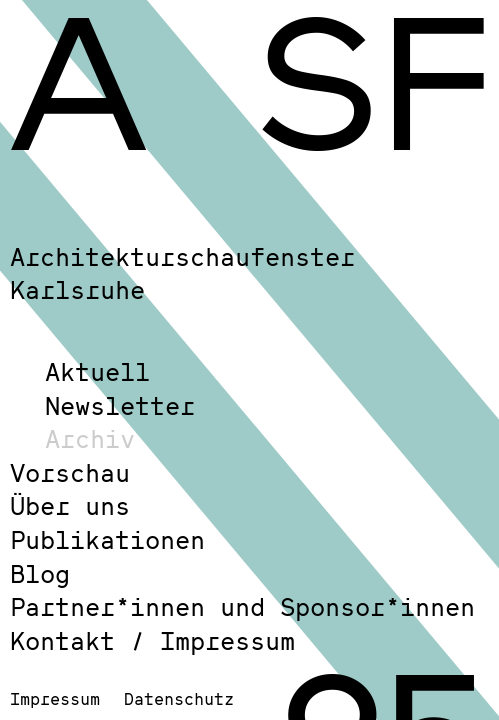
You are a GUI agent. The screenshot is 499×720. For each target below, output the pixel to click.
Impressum (55, 698)
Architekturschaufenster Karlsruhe (182, 273)
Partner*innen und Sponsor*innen (242, 606)
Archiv (90, 438)
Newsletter (120, 405)
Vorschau (70, 472)
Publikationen (107, 539)
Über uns (70, 505)
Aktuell (97, 371)
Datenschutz (179, 698)
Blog (40, 573)
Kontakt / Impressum (152, 640)
